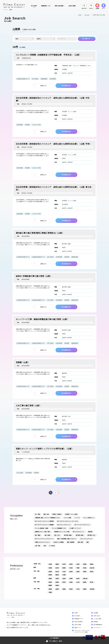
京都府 (57, 579)
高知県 (57, 585)
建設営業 (64, 373)
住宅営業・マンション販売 (69, 112)
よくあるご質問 (97, 619)
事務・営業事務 (71, 542)
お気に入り (43, 86)
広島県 (71, 582)
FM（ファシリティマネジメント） (82, 525)
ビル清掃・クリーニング (75, 528)
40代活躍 (27, 125)
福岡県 (50, 589)
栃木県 (57, 568)
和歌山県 (85, 579)
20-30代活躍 (53, 79)
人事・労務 (37, 546)
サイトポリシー (97, 628)
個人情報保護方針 (98, 625)
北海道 (50, 564)
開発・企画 (46, 514)
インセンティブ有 (36, 125)
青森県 (57, 564)
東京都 (85, 568)
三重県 (64, 575)
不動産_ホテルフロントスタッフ (42, 542)
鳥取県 (50, 582)
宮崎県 (85, 589)
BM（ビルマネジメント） (79, 532)
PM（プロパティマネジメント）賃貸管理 (44, 521)
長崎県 (64, 589)
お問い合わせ (97, 616)
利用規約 (96, 622)
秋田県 (71, 564)
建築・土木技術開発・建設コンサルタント (67, 539)
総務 (88, 542)
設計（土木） (57, 535)
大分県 (78, 589)
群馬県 (64, 568)
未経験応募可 (44, 79)
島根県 (57, 582)
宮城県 (85, 564)
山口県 (78, 582)
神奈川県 (92, 568)
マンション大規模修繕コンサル (59, 528)
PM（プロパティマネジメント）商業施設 (44, 525)
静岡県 (50, 575)
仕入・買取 (37, 514)
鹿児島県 (92, 589)
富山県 (57, 572)
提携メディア (78, 628)
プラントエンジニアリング (86, 539)
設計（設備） (48, 535)
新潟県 (50, 572)
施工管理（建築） (68, 535)
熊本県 (71, 589)
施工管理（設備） (67, 244)
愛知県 (57, 575)
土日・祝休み (35, 79)
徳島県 (85, 582)
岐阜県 (92, 572)
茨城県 (50, 568)
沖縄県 (50, 592)
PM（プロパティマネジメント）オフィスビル (68, 521)
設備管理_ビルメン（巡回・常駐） (43, 532)
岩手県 (64, 564)
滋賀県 (50, 579)
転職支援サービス (46, 6)
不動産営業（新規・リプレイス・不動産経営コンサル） (77, 66)
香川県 (92, 582)
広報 (45, 546)
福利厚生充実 (75, 257)
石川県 (64, 572)
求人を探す (34, 6)
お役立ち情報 (72, 6)
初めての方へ (84, 6)
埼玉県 (71, 568)
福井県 (71, 572)
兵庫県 (71, 579)
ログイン (104, 6)
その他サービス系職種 (58, 542)
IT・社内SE (52, 546)
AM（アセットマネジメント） (64, 525)
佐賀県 (57, 589)
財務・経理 (80, 542)
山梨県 (78, 572)
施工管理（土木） (67, 416)
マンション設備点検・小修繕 (42, 528)
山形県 (78, 564)
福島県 (92, 564)
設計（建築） (38, 535)
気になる (91, 6)
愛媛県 (50, 585)
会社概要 (96, 613)
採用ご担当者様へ (60, 6)
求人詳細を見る (67, 86)
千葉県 (78, 568)
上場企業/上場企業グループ (23, 79)
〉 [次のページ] (59, 493)
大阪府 (64, 579)
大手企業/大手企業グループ (23, 257)
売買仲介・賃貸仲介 (57, 514)
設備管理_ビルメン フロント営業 (62, 532)
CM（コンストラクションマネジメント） (44, 539)
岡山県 (64, 582)
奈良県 (78, 579)
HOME (80, 15)
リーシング (77, 518)
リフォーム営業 (67, 518)
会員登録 (97, 6)
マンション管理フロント (89, 518)
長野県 (85, 572)
